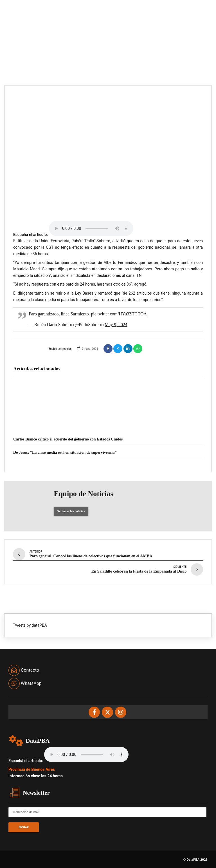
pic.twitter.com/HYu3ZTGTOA (119, 314)
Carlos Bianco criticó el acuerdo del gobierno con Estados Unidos (68, 439)
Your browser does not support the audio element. (91, 228)
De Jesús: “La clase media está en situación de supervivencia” (65, 452)
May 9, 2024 (116, 325)
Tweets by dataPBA (30, 624)
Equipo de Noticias (42, 349)
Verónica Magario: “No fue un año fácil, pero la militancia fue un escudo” (79, 426)
